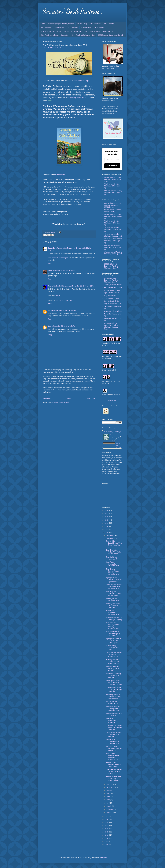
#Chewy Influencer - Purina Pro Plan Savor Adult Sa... (113, 662)
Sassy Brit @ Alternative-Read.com (61, 248)
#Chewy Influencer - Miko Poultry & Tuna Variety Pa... (114, 606)
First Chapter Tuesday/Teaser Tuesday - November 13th (113, 756)
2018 (107, 532)
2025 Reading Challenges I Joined (103, 31)
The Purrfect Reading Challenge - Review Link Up (113, 230)
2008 (107, 844)
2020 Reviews (109, 24)
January (110, 812)
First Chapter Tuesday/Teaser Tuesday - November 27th (113, 572)
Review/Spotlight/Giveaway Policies (61, 24)
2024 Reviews (86, 28)
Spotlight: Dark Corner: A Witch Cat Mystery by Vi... (114, 580)
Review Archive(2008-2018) (51, 31)
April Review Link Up (112, 293)
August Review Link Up (113, 304)
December (110, 535)
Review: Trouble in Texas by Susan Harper (113, 669)
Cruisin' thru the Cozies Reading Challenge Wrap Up (113, 216)
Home (43, 24)
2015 (107, 823)
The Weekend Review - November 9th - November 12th (114, 771)
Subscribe (112, 166)
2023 (107, 517)
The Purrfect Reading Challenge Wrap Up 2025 (113, 235)
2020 (107, 526)
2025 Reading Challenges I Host (76, 31)
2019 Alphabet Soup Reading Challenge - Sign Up (114, 690)
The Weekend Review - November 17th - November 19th (114, 655)
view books (119, 447)
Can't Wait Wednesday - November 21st (113, 613)
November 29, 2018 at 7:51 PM (64, 326)
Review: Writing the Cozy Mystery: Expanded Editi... (113, 709)
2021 (107, 523)
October (110, 784)
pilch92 (51, 310)
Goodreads (60, 175)
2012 (107, 832)
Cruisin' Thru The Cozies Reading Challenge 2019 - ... (114, 741)
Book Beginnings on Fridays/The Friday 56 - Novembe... (114, 552)
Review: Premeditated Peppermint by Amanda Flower (114, 778)
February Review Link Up (113, 287)
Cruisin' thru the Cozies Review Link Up (113, 211)
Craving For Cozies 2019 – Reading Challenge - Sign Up (114, 683)
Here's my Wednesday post (58, 258)
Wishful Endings (81, 81)
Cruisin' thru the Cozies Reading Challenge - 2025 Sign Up (113, 205)
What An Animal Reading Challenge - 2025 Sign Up (113, 241)
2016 (107, 819)
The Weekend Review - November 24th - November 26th (114, 587)
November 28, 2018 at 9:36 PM (65, 310)
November (110, 538)
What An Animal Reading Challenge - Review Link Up (113, 247)
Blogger (104, 858)
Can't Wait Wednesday (55, 48)
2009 (107, 841)
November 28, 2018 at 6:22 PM (83, 286)
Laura (50, 326)
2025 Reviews (100, 28)
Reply (50, 263)
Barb (50, 270)
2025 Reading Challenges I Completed (55, 35)
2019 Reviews (95, 24)
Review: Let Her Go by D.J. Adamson (114, 715)
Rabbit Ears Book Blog (64, 300)
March (109, 806)
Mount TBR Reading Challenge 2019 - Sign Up (113, 676)
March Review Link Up (112, 290)
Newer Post (47, 398)
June (109, 797)
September (111, 787)
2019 (107, 529)
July (108, 794)
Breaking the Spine (77, 98)
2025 (107, 511)
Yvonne (112, 435)
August (109, 790)
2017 (107, 816)
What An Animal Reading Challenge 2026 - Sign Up (113, 193)
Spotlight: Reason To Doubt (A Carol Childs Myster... (114, 641)
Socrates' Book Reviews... (73, 11)
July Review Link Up (111, 301)
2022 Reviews (59, 28)
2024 (107, 514)
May (108, 800)
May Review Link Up (112, 296)
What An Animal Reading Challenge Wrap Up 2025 (113, 253)
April (108, 803)
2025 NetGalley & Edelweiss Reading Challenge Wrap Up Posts (111, 326)
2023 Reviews (73, 28)
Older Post (91, 398)
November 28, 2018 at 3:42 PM (64, 270)
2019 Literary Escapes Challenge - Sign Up (114, 619)
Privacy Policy (82, 24)
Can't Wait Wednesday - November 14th (113, 721)
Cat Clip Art (112, 400)
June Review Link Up (112, 298)
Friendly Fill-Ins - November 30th (113, 558)
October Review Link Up (113, 311)
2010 (107, 838)
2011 (107, 835)
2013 (107, 829)
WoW (58, 296)
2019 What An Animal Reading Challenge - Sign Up (114, 728)
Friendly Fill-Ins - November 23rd (113, 600)
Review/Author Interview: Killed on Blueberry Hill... (114, 764)
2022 (107, 520)
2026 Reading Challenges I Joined (110, 35)
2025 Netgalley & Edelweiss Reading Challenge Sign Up (111, 280)
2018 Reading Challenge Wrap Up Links (114, 648)
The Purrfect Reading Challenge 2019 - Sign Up (114, 735)
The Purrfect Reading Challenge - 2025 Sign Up (112, 223)
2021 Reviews (46, 28)
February (110, 809)
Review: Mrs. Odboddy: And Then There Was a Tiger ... (114, 544)
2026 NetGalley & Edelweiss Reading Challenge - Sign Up (111, 266)
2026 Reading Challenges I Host (83, 35)
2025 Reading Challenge (112, 432)
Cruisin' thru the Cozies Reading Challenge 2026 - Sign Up (113, 179)
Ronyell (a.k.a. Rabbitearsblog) (60, 286)
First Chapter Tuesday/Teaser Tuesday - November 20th (113, 626)
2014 (107, 826)
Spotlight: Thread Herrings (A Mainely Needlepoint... (114, 748)
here (50, 101)
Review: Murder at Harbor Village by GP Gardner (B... (113, 634)
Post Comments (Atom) (61, 402)
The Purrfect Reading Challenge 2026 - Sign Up (112, 186)
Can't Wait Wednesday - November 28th (113, 564)
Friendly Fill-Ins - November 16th (113, 703)
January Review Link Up (113, 285)
